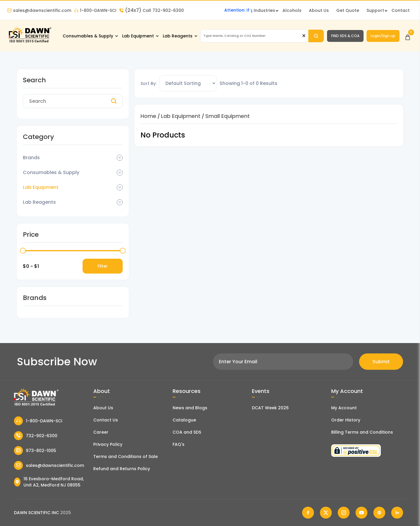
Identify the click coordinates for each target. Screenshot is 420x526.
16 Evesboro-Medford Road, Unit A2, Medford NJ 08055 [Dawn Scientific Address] (49, 482)
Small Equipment (228, 116)
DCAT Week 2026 (270, 408)
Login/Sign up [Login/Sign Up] (383, 36)
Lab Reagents (178, 36)
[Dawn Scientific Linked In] (397, 513)
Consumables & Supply (88, 36)
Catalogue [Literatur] (184, 420)
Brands (31, 158)
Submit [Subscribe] (381, 362)
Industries (264, 10)
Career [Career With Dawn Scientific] (101, 432)
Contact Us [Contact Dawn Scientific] (106, 420)
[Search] (316, 36)
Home (148, 116)
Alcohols (292, 10)
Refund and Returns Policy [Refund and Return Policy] (122, 469)
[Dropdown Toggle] (120, 158)
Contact (401, 10)
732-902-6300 (36, 436)
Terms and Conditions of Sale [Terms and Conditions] (125, 457)
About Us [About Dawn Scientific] (319, 10)
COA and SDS (187, 432)
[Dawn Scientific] (30, 42)
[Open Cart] (408, 36)
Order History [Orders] (346, 420)
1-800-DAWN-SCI (95, 10)
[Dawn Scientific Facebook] (308, 513)
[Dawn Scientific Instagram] (344, 513)
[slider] (23, 251)
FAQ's (179, 444)
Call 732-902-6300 (152, 10)
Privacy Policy (108, 444)
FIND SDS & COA (345, 36)
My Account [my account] (344, 408)
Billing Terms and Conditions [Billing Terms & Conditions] (362, 432)
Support (375, 10)
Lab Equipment (138, 36)
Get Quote (348, 10)
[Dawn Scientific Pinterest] (379, 513)
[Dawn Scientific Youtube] (361, 513)
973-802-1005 (35, 451)
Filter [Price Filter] (103, 266)
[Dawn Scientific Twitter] (326, 513)
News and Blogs (190, 408)
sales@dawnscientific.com (39, 10)
